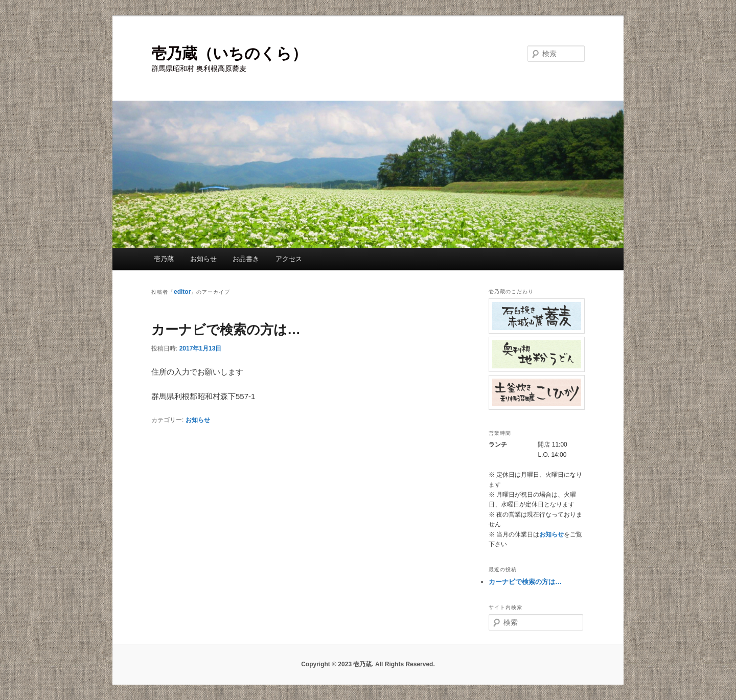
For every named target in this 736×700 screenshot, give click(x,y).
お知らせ (203, 259)
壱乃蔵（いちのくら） (229, 53)
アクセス (289, 259)
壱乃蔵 (164, 259)
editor (182, 292)
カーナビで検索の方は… (226, 330)
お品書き (246, 259)
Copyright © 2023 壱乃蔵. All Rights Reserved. (368, 664)
